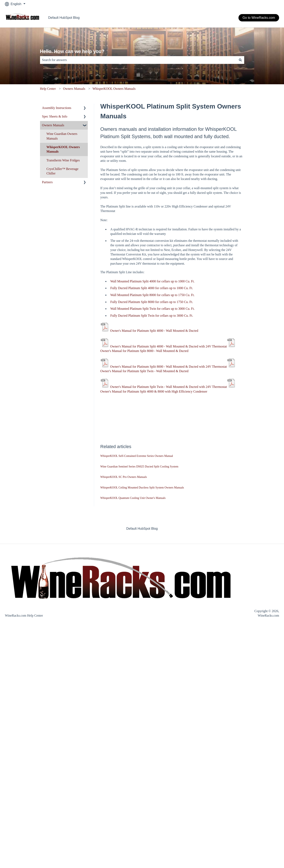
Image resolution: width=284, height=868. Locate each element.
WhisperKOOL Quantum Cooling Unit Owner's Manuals (133, 498)
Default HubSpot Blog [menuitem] (142, 529)
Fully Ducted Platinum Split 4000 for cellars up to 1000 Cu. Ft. (152, 288)
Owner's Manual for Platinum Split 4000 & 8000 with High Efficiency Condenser (154, 391)
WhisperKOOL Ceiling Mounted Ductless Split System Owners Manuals (142, 488)
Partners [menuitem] (47, 182)
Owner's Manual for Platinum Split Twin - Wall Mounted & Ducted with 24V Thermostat (168, 387)
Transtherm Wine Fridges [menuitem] (63, 160)
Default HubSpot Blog (64, 18)
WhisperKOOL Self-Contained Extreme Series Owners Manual (137, 456)
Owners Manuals (74, 89)
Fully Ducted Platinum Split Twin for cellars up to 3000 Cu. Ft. (152, 316)
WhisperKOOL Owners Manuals (114, 89)
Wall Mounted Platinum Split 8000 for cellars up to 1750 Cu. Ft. (152, 295)
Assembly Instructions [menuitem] (57, 108)
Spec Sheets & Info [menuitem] (55, 116)
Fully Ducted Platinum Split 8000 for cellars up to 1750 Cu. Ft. (152, 302)
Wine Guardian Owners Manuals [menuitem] (62, 136)
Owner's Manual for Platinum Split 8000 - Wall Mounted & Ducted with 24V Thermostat (168, 367)
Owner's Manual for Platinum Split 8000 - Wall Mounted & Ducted (144, 351)
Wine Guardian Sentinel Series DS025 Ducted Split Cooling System (139, 467)
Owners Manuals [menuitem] (53, 125)
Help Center (48, 89)
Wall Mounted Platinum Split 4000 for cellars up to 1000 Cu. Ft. (152, 281)
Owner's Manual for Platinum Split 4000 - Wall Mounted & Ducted (154, 331)
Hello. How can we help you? (72, 51)
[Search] (240, 60)
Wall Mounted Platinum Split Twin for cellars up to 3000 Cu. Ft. (152, 309)
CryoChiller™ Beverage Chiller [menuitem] (63, 171)
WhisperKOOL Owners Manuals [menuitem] (63, 149)
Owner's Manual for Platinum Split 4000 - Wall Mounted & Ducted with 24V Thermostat (168, 346)
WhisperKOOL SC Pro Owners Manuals (124, 477)
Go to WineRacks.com (259, 18)
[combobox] (138, 60)
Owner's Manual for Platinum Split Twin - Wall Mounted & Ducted (144, 371)
